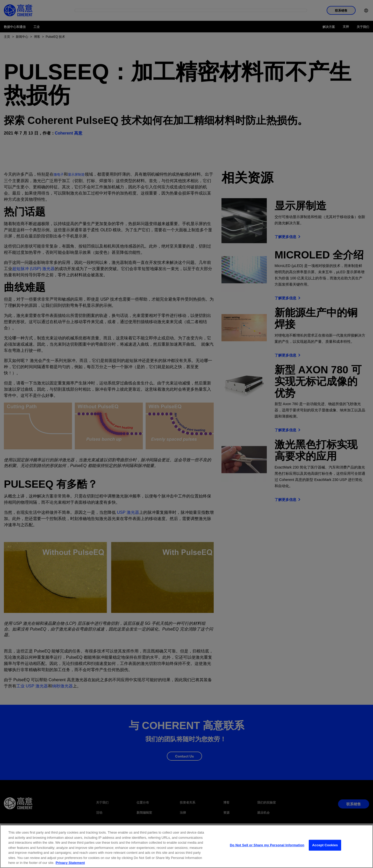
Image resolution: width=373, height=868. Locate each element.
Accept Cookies (325, 859)
